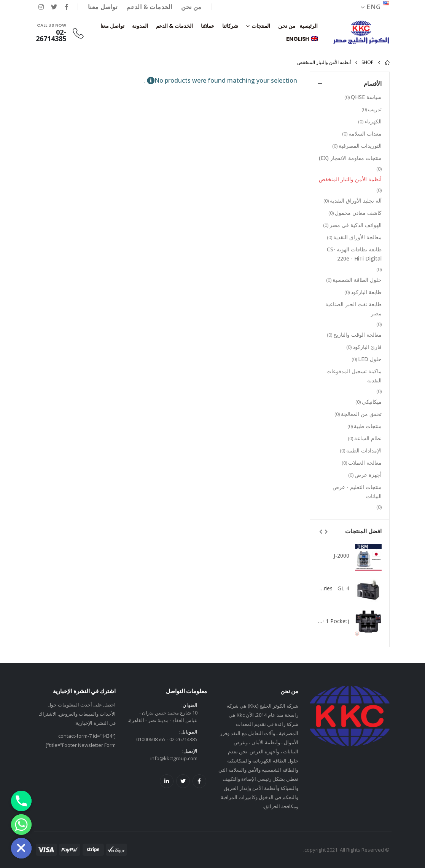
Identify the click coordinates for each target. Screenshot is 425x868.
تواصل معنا (103, 7)
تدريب (375, 109)
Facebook (199, 781)
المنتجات (261, 26)
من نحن (191, 7)
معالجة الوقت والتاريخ (357, 335)
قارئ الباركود (367, 347)
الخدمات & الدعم (149, 7)
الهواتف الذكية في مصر (356, 225)
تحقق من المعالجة (361, 414)
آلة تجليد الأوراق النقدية (356, 201)
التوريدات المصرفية (360, 146)
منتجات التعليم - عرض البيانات (357, 492)
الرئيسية (308, 26)
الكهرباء (373, 121)
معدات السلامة (365, 133)
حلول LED (370, 359)
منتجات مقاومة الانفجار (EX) (350, 158)
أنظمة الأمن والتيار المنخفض (350, 179)
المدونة (140, 26)
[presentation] (326, 531)
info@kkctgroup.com (174, 758)
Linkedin (167, 781)
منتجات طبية (368, 426)
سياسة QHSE (366, 97)
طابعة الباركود (366, 292)
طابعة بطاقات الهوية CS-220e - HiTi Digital (354, 254)
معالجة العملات (365, 463)
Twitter (183, 781)
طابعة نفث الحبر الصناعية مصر (353, 309)
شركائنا (230, 26)
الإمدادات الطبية (364, 450)
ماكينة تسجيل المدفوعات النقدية (354, 376)
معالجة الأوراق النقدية (357, 237)
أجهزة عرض (368, 475)
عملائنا (208, 26)
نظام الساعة (368, 438)
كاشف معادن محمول (358, 213)
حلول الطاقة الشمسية (357, 280)
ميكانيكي (372, 402)
